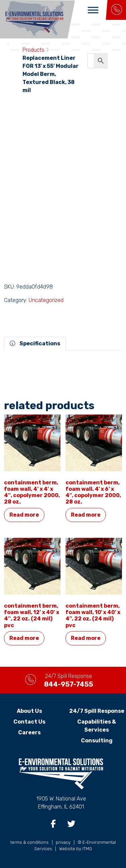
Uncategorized (46, 300)
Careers (29, 732)
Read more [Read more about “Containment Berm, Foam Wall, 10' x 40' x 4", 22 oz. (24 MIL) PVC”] (86, 638)
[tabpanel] (63, 359)
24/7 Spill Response (97, 711)
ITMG (87, 849)
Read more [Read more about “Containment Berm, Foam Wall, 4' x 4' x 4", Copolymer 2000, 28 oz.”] (24, 515)
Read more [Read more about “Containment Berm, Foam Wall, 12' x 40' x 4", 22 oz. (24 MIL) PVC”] (24, 638)
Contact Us (29, 722)
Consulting (97, 741)
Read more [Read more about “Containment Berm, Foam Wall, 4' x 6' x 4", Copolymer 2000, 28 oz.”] (86, 515)
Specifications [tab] (35, 343)
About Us (29, 711)
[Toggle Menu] (93, 10)
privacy (63, 842)
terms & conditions (30, 842)
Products (33, 50)
